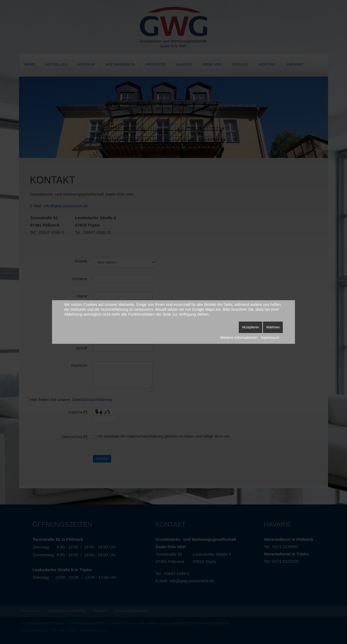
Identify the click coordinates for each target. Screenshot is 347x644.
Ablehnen (273, 327)
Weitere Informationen (239, 338)
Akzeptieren (250, 327)
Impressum (270, 338)
